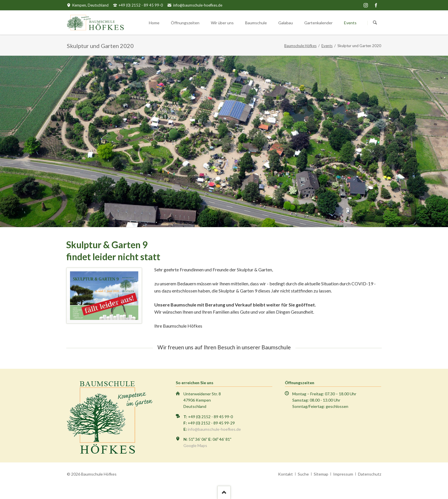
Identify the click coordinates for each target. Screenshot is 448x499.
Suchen (375, 23)
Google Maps (195, 445)
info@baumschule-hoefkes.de (214, 429)
